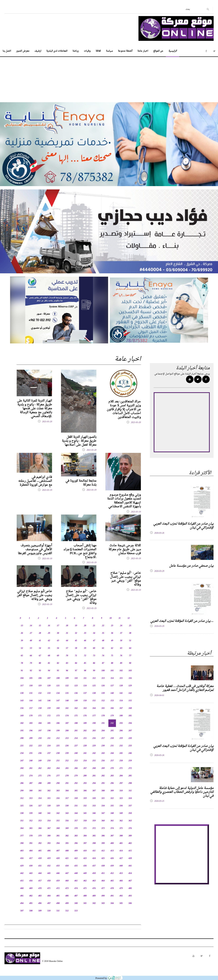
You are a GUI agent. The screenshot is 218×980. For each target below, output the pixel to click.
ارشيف (38, 51)
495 (31, 903)
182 (22, 723)
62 (112, 648)
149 (76, 701)
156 (22, 708)
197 (40, 731)
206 (121, 731)
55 (49, 648)
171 (40, 716)
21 (94, 626)
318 (76, 798)
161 (67, 708)
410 (85, 851)
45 (76, 641)
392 (40, 843)
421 (67, 858)
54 (40, 648)
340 (40, 813)
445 (49, 873)
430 (31, 866)
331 (76, 806)
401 (121, 843)
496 (40, 903)
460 (67, 881)
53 (31, 648)
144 (31, 701)
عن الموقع (158, 51)
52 (22, 648)
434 (67, 866)
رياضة (76, 51)
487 (76, 896)
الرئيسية (173, 51)
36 (112, 633)
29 (49, 633)
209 (31, 738)
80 (40, 663)
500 (76, 903)
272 (130, 768)
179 (112, 716)
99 (94, 671)
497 (49, 903)
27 (31, 633)
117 (22, 686)
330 (67, 806)
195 (22, 731)
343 (67, 813)
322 (112, 798)
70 (67, 656)
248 (31, 761)
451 (103, 873)
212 (58, 738)
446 (58, 873)
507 (22, 911)
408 (67, 851)
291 (67, 783)
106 (40, 678)
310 (121, 791)
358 (85, 821)
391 (31, 843)
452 (112, 873)
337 (130, 806)
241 (85, 753)
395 (67, 843)
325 (22, 806)
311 (130, 791)
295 (103, 783)
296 (112, 783)
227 (76, 746)
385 (94, 836)
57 (67, 648)
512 (67, 911)
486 (67, 896)
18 (67, 626)
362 (121, 821)
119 (40, 686)
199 (58, 731)
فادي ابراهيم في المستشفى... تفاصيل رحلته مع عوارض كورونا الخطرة (35, 481)
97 (76, 671)
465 (112, 881)
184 (40, 723)
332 (85, 806)
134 (58, 693)
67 (40, 656)
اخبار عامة (143, 51)
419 (49, 858)
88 (112, 663)
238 (58, 753)
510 (49, 911)
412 (103, 851)
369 (67, 828)
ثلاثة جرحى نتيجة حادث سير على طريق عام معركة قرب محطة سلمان (125, 550)
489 (94, 896)
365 (31, 828)
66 (31, 656)
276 (49, 776)
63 (121, 648)
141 (121, 693)
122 (67, 686)
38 (130, 633)
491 (112, 896)
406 (49, 851)
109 (67, 678)
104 (22, 678)
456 (31, 881)
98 (85, 671)
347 (103, 813)
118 (31, 686)
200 (67, 731)
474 (76, 888)
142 (130, 693)
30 (58, 633)
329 (58, 806)
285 (130, 776)
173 (58, 716)
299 (22, 791)
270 (112, 768)
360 (103, 821)
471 (49, 888)
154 (121, 701)
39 (22, 641)
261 (31, 768)
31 (67, 633)
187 (67, 723)
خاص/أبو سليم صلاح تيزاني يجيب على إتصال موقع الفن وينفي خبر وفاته (34, 595)
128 (121, 686)
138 (94, 693)
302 (49, 791)
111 (85, 678)
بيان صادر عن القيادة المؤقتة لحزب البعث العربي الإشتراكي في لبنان (183, 526)
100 (103, 671)
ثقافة (98, 51)
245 (121, 753)
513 (76, 911)
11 (120, 618)
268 (94, 768)
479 (121, 888)
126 (103, 686)
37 (121, 633)
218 (112, 738)
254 (85, 761)
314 (40, 798)
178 (103, 716)
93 (40, 671)
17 (58, 626)
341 (49, 813)
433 (58, 866)
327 (40, 806)
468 (22, 888)
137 (85, 693)
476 (94, 888)
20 (85, 626)
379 (40, 836)
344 (76, 813)
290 (58, 783)
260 (22, 768)
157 (31, 708)
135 (67, 693)
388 (121, 836)
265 (67, 768)
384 (85, 836)
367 (49, 828)
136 (76, 693)
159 (49, 708)
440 (121, 866)
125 (94, 686)
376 (130, 828)
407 (58, 851)
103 (130, 671)
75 (112, 656)
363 (130, 821)
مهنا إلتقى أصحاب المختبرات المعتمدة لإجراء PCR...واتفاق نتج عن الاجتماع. (80, 551)
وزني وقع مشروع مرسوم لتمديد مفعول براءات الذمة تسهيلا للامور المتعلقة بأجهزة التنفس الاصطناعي (124, 501)
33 (85, 633)
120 (49, 686)
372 (94, 828)
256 (103, 761)
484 (49, 896)
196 (31, 731)
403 (22, 851)
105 (31, 678)
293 (85, 783)
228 (85, 746)
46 (85, 641)
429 (22, 866)
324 (130, 798)
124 (85, 686)
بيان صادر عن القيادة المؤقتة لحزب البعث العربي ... (182, 621)
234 (22, 753)
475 (85, 888)
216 (94, 738)
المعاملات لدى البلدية (57, 51)
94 (49, 671)
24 (121, 626)
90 (130, 663)
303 (58, 791)
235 (31, 753)
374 (112, 828)
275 (40, 776)
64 (130, 648)
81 (49, 663)
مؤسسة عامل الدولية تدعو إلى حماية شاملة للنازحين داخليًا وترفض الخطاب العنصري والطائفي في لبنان (182, 792)
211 (49, 738)
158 (40, 708)
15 (40, 626)
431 (40, 866)
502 (94, 903)
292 (76, 783)
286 (22, 783)
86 (94, 663)
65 (22, 656)
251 (58, 761)
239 (67, 753)
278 (67, 776)
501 (85, 903)
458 (49, 881)
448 (76, 873)
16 (49, 626)
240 (76, 753)
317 (67, 798)
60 (94, 648)
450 (94, 873)
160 (58, 708)
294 (94, 783)
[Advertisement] (109, 78)
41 (40, 641)
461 (76, 881)
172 (49, 716)
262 (40, 768)
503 (103, 903)
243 (103, 753)
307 (94, 791)
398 (94, 843)
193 (121, 723)
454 (130, 873)
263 (49, 768)
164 (94, 708)
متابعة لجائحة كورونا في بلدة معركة (81, 483)
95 (58, 671)
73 (94, 656)
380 (49, 836)
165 (103, 708)
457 (40, 881)
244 (112, 753)
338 (22, 813)
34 (94, 633)
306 (85, 791)
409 (76, 851)
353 (40, 821)
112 (94, 678)
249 (40, 761)
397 (85, 843)
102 (121, 671)
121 (58, 686)
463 (94, 881)
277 (58, 776)
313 (31, 798)
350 (130, 813)
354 (49, 821)
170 (31, 716)
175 (76, 716)
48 (103, 641)
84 (76, 663)
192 (112, 723)
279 (76, 776)
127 (112, 686)
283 (112, 776)
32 (76, 633)
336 (121, 806)
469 (31, 888)
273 (22, 776)
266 (76, 768)
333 (94, 806)
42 (49, 641)
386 (103, 836)
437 (94, 866)
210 (40, 738)
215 (85, 738)
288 (40, 783)
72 (85, 656)
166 (112, 708)
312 (22, 798)
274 (31, 776)
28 (40, 633)
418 (40, 858)
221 (22, 746)
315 (49, 798)
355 (58, 821)
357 (76, 821)
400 (112, 843)
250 (49, 761)
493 (130, 896)
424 (94, 858)
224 (49, 746)
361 (112, 821)
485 (58, 896)
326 (31, 806)
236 (40, 753)
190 (94, 723)
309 (112, 791)
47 (94, 641)
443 (31, 873)
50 (121, 641)
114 (112, 678)
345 (85, 813)
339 (31, 813)
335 (112, 806)
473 (67, 888)
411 (94, 851)
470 (40, 888)
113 (103, 678)
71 (76, 656)
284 (121, 776)
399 (103, 843)
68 (49, 656)
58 (76, 648)
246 (130, 753)
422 (76, 858)
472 (58, 888)
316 (58, 798)
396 (76, 843)
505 (121, 903)
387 (112, 836)
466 (121, 881)
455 (22, 881)
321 (103, 798)
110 (76, 678)
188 (76, 723)
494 (22, 903)
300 (31, 791)
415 (130, 851)
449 (85, 873)
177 (94, 716)
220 (130, 738)
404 (31, 851)
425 (103, 858)
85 (85, 663)
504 (112, 903)
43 (58, 641)
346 (94, 813)
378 (31, 836)
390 (22, 843)
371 (85, 828)
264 (58, 768)
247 (22, 761)
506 (130, 903)
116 (130, 678)
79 (31, 663)
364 (22, 828)
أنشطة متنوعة (125, 51)
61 (103, 648)
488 (85, 896)
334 (103, 806)
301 (40, 791)
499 (67, 903)
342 (58, 813)
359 (94, 821)
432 (49, 866)
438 (103, 866)
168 (130, 708)
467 (130, 881)
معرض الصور (23, 51)
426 (112, 858)
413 (112, 851)
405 (40, 851)
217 (103, 738)
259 (130, 761)
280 (85, 776)
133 (49, 693)
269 (103, 768)
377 (22, 836)
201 (76, 731)
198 (49, 731)
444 (40, 873)
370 (76, 828)
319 (85, 798)
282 (103, 776)
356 (67, 821)
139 (103, 693)
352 (31, 821)
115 (121, 678)
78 (22, 663)
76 (121, 656)
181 (130, 716)
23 (112, 626)
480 (130, 888)
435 (76, 866)
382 (67, 836)
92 (31, 671)
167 (121, 708)
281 (94, 776)
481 (22, 896)
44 (67, 641)
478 (112, 888)
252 (67, 761)
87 (103, 663)
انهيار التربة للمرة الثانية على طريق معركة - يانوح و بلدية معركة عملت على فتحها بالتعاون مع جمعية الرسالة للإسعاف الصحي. (35, 409)
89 (121, 663)
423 (85, 858)
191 (103, 723)
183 (31, 723)
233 (130, 746)
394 (58, 843)
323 (121, 798)
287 (31, 783)
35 (103, 633)
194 (130, 723)
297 (121, 783)
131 (31, 693)
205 (112, 731)
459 (58, 881)
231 (112, 746)
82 (58, 663)
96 (67, 671)
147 (58, 701)
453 (121, 873)
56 (58, 648)
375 (121, 828)
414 (121, 851)
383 (76, 836)
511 (58, 911)
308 (103, 791)
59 (85, 648)
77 (130, 656)
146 (49, 701)
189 (85, 723)
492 (121, 896)
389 (130, 836)
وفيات (87, 51)
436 (85, 866)
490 (103, 896)
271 (121, 768)
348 (112, 813)
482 (31, 896)
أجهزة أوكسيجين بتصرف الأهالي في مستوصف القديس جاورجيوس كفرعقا (35, 550)
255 (94, 761)
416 (22, 858)
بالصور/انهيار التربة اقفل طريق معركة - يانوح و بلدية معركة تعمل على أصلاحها (79, 441)
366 (40, 828)
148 (67, 701)
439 (112, 866)
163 (85, 708)
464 (103, 881)
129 (130, 686)
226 (67, 746)
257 (112, 761)
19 (76, 626)
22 (103, 626)
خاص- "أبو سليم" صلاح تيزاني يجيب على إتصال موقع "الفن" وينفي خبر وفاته (81, 597)
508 (31, 911)
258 (121, 761)
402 (130, 843)
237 (49, 753)
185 (49, 723)
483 (40, 896)
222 (31, 746)
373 (103, 828)
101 (112, 671)
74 (103, 656)
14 (31, 626)
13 (22, 626)
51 (130, 641)
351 (22, 821)
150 (85, 701)
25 (130, 626)
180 (121, 716)
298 (130, 783)
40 (31, 641)
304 (67, 791)
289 (49, 783)
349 (121, 813)
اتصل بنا (7, 51)
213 (67, 738)
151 (94, 701)
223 (40, 746)
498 (58, 903)
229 (94, 746)
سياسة (109, 51)
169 (22, 716)
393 (49, 843)
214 (76, 738)
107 (49, 678)
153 (112, 701)
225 (58, 746)
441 (130, 866)
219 (121, 738)
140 (112, 693)
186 (58, 723)
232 (121, 746)
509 (40, 911)
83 (67, 663)
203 (94, 731)
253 (76, 761)
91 (22, 671)
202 (85, 731)
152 (103, 701)
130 (22, 693)
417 (31, 858)
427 (121, 858)
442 (22, 873)
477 (103, 888)
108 (58, 678)
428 (130, 858)
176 (85, 716)
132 (40, 693)
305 (76, 791)
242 (94, 753)
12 (129, 618)
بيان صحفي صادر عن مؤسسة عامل (191, 566)
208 (22, 738)
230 (103, 746)
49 (112, 641)
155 (130, 701)
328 (49, 806)
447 (67, 873)
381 (58, 836)
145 (40, 701)
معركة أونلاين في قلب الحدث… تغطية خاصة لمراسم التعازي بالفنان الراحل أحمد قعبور (185, 688)
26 (22, 633)
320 (94, 798)
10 (111, 618)
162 (76, 708)
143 (22, 701)
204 (103, 731)
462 (85, 881)
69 (58, 656)
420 (58, 858)
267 (85, 768)
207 (130, 731)
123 (76, 686)
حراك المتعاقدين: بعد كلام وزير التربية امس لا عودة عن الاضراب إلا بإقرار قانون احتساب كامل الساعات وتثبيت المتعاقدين (124, 409)
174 (67, 716)
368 (58, 828)
